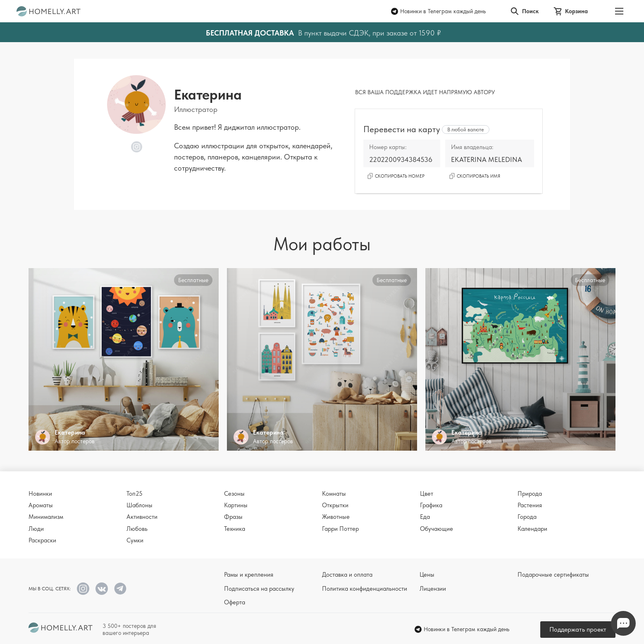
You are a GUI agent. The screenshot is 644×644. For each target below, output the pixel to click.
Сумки (135, 540)
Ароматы (41, 505)
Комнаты (334, 494)
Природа (530, 494)
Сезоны (234, 494)
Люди (36, 529)
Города (527, 517)
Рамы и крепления (249, 575)
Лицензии (433, 589)
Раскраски (42, 540)
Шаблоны (140, 505)
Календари (532, 529)
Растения (530, 505)
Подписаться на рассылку (259, 589)
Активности (142, 517)
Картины (236, 505)
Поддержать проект (578, 629)
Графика (431, 505)
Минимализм (46, 517)
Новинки (40, 494)
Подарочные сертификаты (553, 575)
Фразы (233, 517)
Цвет (427, 494)
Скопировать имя (475, 176)
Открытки (335, 505)
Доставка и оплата (347, 575)
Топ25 (135, 494)
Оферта (235, 602)
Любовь (137, 529)
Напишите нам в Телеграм (623, 624)
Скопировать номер (396, 176)
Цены (427, 575)
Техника (235, 529)
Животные (336, 517)
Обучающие (436, 529)
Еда (425, 517)
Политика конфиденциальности (365, 589)
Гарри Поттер (340, 529)
